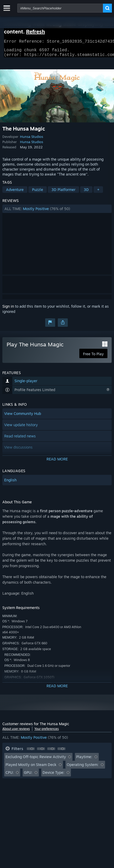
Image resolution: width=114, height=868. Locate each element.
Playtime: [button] (84, 760)
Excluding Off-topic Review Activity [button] (36, 760)
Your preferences (47, 732)
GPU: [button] (28, 776)
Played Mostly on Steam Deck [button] (31, 768)
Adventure (15, 193)
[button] (57, 212)
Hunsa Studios (32, 140)
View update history (21, 428)
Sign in (8, 309)
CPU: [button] (10, 776)
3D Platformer (63, 193)
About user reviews (16, 732)
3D (86, 193)
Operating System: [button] (83, 768)
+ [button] (98, 193)
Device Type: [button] (53, 776)
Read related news (20, 439)
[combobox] (60, 8)
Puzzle (38, 193)
